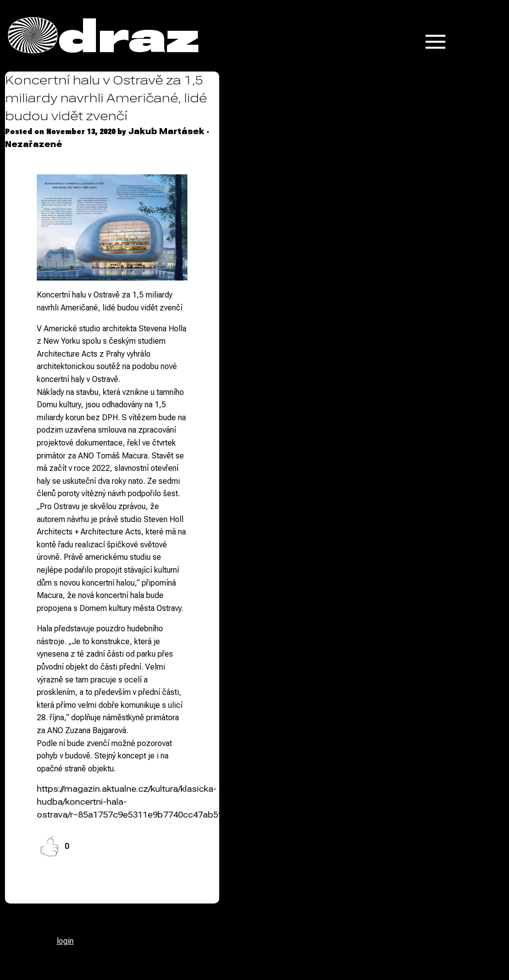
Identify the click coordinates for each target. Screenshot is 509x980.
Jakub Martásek (166, 131)
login (65, 941)
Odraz (104, 36)
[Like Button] (49, 846)
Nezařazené (34, 144)
